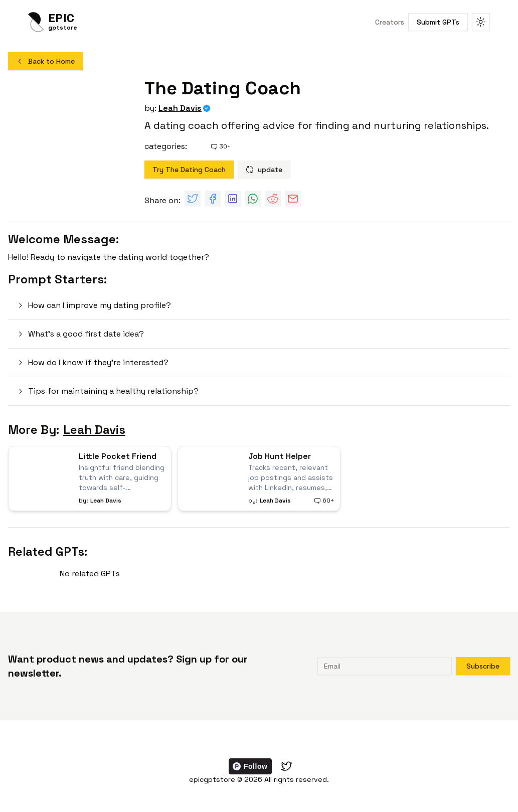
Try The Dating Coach (189, 170)
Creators (390, 22)
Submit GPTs (438, 22)
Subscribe (483, 666)
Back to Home (45, 61)
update (264, 170)
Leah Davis (180, 108)
